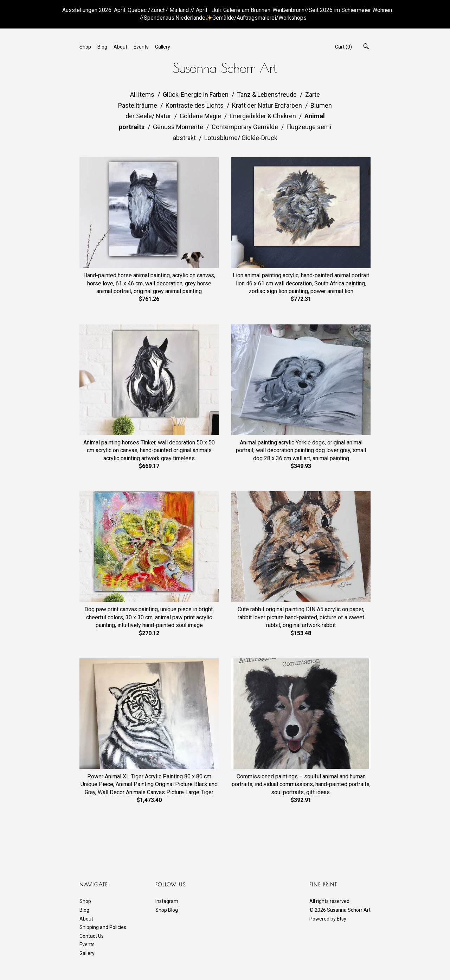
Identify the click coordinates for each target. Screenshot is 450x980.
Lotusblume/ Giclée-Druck (241, 138)
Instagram (167, 901)
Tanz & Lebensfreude (268, 94)
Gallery (163, 47)
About (120, 47)
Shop (85, 47)
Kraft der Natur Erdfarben (268, 105)
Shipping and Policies (103, 927)
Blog (102, 47)
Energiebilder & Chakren (263, 116)
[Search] (366, 47)
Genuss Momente (179, 127)
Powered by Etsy (328, 919)
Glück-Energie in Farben (196, 94)
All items (143, 94)
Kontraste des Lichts (195, 105)
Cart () (343, 47)
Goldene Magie (201, 116)
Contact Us (92, 936)
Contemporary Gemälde (246, 127)
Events (141, 47)
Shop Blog (167, 910)
